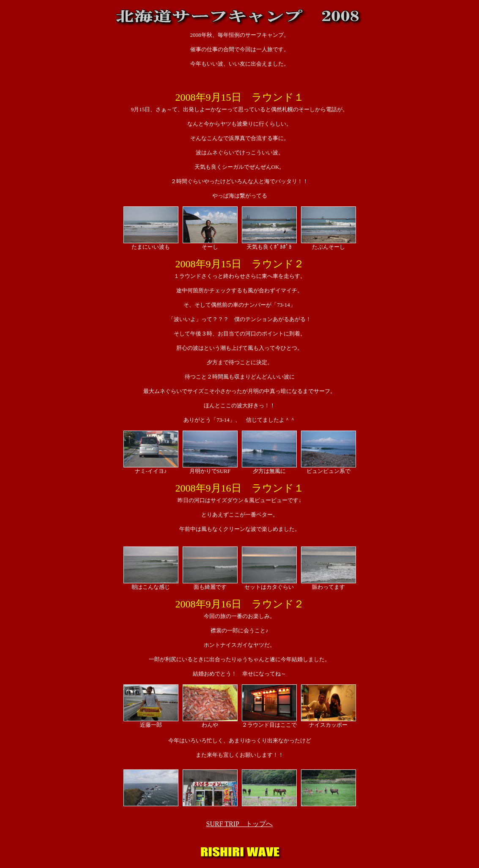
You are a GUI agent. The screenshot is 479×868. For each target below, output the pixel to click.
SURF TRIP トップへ (240, 824)
